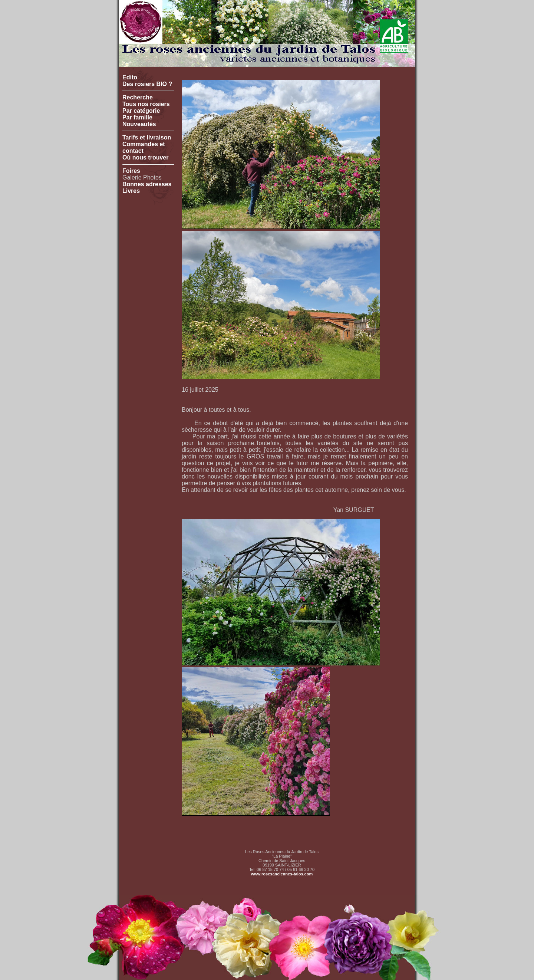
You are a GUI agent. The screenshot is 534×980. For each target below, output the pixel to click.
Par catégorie (141, 111)
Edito (130, 77)
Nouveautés (139, 124)
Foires (131, 171)
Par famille (137, 117)
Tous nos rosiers (146, 104)
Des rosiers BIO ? (147, 84)
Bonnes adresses (147, 184)
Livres (131, 191)
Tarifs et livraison (147, 137)
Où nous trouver (145, 157)
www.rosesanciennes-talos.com (282, 874)
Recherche (138, 97)
